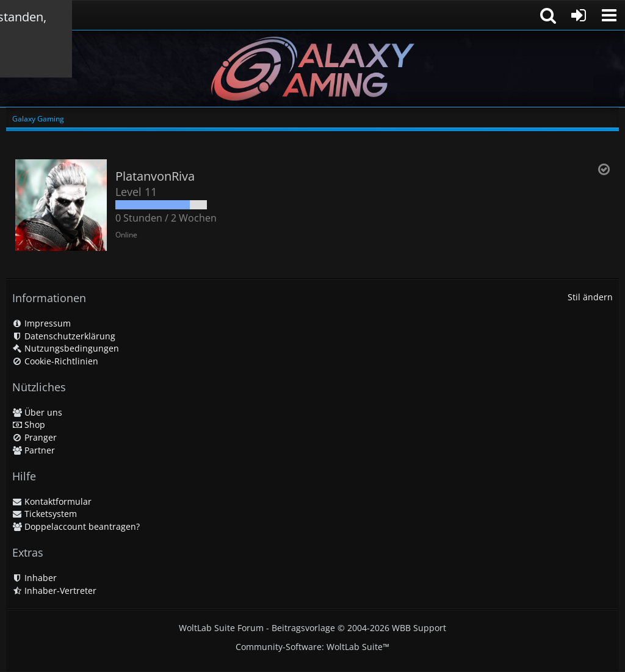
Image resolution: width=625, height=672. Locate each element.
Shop (29, 425)
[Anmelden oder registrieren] (579, 15)
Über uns (37, 412)
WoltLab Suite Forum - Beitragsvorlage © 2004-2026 (312, 628)
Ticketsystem (45, 514)
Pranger (34, 437)
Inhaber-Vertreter (54, 591)
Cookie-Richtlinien (55, 361)
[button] (609, 15)
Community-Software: (312, 647)
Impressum (42, 323)
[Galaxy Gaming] (312, 69)
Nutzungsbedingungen (66, 348)
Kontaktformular (52, 501)
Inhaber (34, 578)
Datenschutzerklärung (64, 336)
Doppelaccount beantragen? (76, 526)
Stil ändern (590, 297)
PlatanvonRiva (155, 176)
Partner (34, 450)
